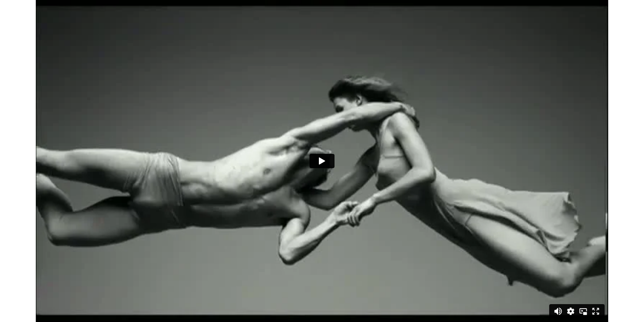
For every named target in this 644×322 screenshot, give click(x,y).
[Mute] (558, 311)
